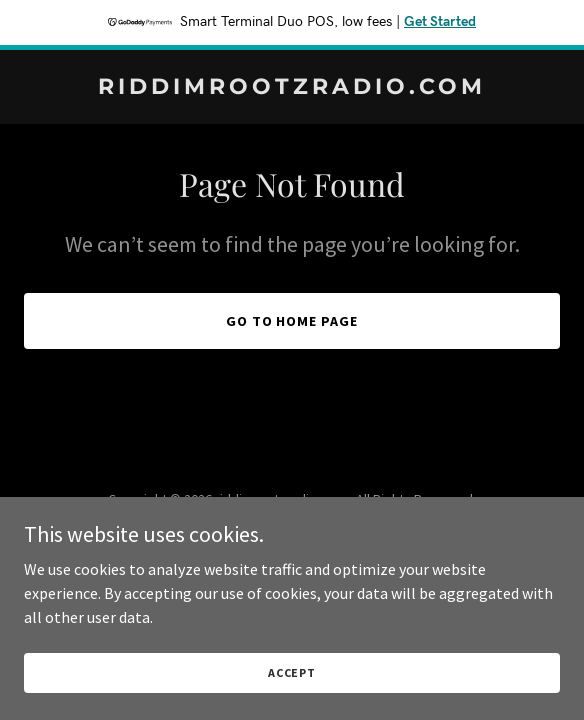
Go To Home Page (292, 321)
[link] (292, 88)
